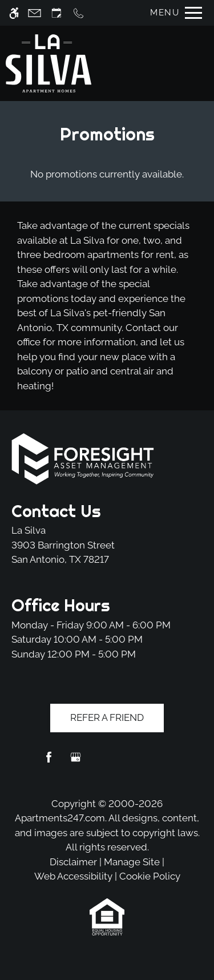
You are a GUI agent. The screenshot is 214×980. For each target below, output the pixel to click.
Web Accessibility (73, 876)
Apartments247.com (60, 818)
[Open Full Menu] (173, 13)
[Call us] (78, 13)
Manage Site (132, 862)
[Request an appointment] (56, 13)
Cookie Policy (150, 876)
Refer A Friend (107, 717)
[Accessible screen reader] (14, 13)
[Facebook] (49, 762)
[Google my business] (76, 762)
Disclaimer (73, 862)
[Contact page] (35, 13)
